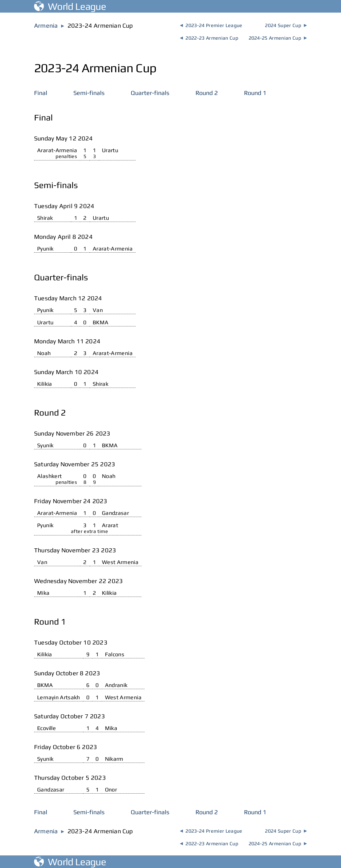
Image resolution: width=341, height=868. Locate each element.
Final (41, 93)
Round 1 (255, 93)
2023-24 (211, 25)
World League (70, 6)
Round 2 (207, 93)
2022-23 (209, 38)
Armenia (46, 25)
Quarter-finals (150, 93)
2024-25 (278, 38)
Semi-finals (89, 93)
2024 (286, 25)
